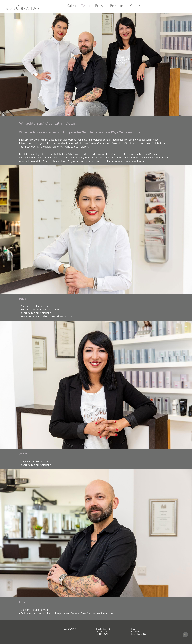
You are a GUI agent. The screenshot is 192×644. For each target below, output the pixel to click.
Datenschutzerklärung (140, 634)
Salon (71, 6)
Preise (100, 6)
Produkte (117, 6)
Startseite (135, 629)
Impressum (135, 631)
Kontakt (136, 6)
